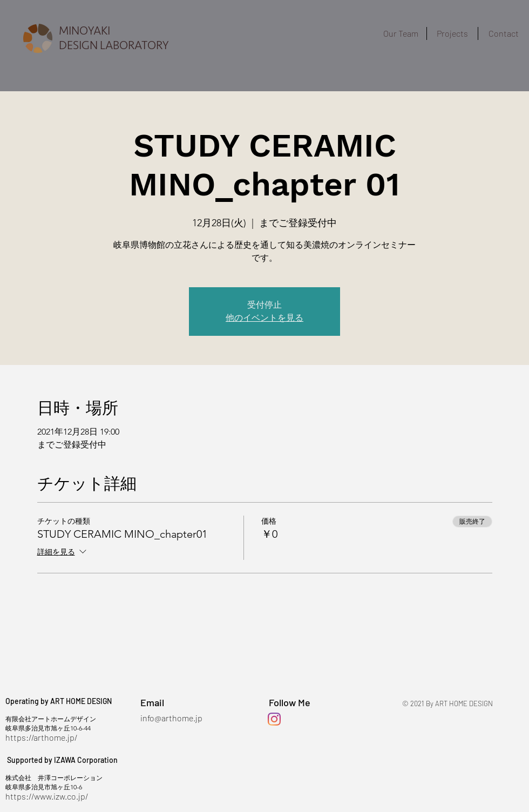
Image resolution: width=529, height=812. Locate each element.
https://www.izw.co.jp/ (47, 796)
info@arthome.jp (171, 718)
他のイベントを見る (264, 318)
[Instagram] (274, 719)
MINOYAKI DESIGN (84, 38)
